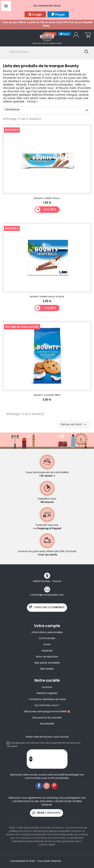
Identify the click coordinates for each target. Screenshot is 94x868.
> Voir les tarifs (47, 555)
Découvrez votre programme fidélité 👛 (47, 711)
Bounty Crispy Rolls (47, 198)
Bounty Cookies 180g (47, 395)
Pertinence (47, 110)
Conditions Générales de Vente (47, 699)
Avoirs (47, 644)
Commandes (47, 638)
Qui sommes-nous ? (47, 705)
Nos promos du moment (47, 718)
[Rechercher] (46, 52)
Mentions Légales (47, 693)
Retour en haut (74, 425)
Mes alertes (47, 669)
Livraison (47, 687)
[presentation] (63, 760)
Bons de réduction (47, 657)
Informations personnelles (47, 632)
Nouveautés (47, 724)
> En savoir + (47, 476)
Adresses (47, 651)
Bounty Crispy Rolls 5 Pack (47, 297)
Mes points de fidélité (47, 663)
